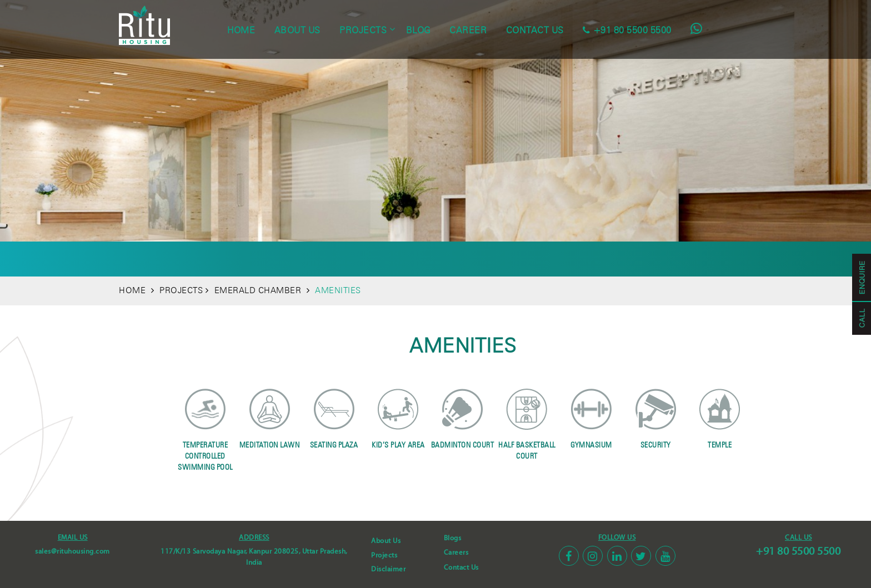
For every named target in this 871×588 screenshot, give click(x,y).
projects (363, 30)
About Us (386, 541)
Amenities (294, 258)
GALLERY (527, 258)
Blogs (453, 538)
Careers (456, 552)
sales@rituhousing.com (72, 551)
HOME (132, 290)
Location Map (622, 258)
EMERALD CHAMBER (257, 290)
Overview (240, 258)
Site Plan (347, 258)
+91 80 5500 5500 (798, 551)
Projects (384, 555)
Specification (471, 258)
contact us (535, 30)
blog (418, 30)
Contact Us (461, 567)
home (241, 30)
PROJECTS (181, 290)
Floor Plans (405, 258)
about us (297, 30)
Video (569, 258)
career (468, 30)
